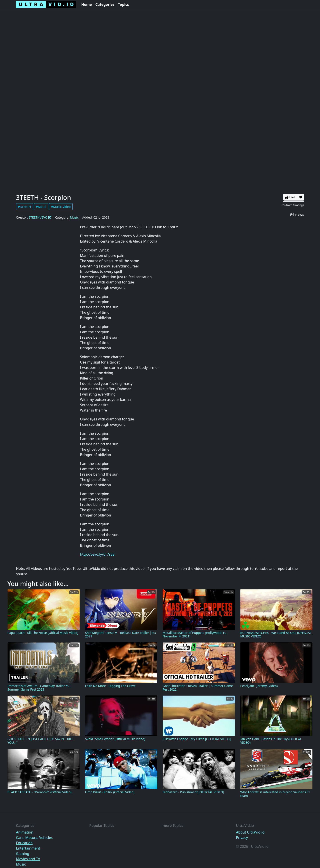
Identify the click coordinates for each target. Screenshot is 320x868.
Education (24, 843)
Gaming (23, 854)
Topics (123, 4)
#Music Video (61, 207)
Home (87, 4)
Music (74, 217)
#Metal (41, 207)
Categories (105, 4)
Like (290, 197)
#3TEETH (25, 207)
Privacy (242, 838)
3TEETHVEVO (40, 217)
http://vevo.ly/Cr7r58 (97, 554)
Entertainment (28, 848)
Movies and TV (28, 859)
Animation (25, 832)
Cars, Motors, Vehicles (34, 838)
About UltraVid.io (250, 832)
